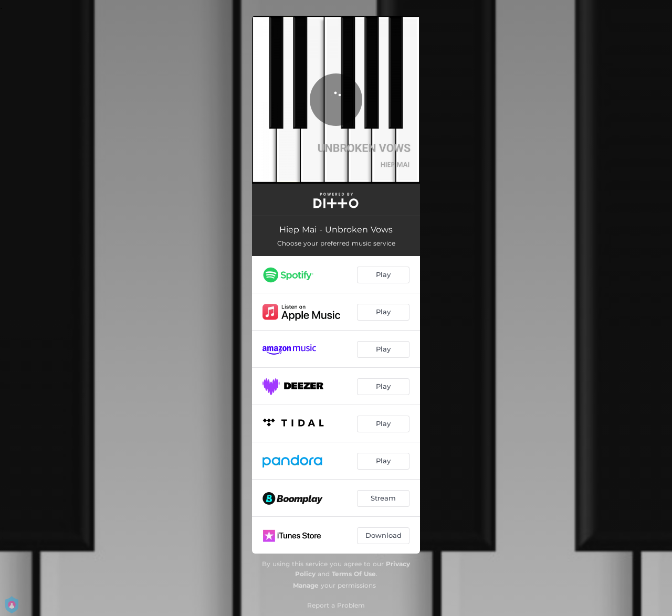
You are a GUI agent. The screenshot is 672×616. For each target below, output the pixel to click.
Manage (306, 585)
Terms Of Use (354, 574)
